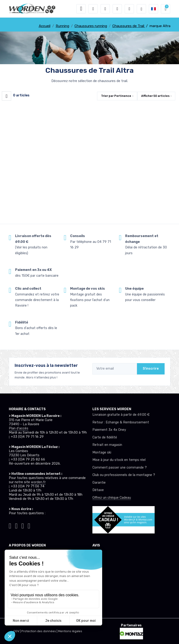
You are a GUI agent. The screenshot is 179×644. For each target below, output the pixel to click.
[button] (93, 9)
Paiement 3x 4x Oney (109, 430)
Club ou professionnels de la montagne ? (124, 475)
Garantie (99, 483)
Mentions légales (70, 631)
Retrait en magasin (107, 445)
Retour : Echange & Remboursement (121, 422)
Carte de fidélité (105, 437)
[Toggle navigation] (81, 9)
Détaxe (98, 490)
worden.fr (38, 482)
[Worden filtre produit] (7, 96)
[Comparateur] (129, 9)
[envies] (117, 9)
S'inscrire (151, 369)
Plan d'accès (19, 428)
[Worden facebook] (23, 525)
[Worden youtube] (29, 525)
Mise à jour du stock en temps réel (119, 460)
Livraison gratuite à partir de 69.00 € (121, 415)
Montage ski (102, 452)
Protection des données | (40, 631)
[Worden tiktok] (10, 525)
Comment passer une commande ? (120, 468)
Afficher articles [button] (155, 96)
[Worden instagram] (16, 525)
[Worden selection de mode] (141, 9)
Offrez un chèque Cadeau (112, 498)
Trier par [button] (116, 96)
